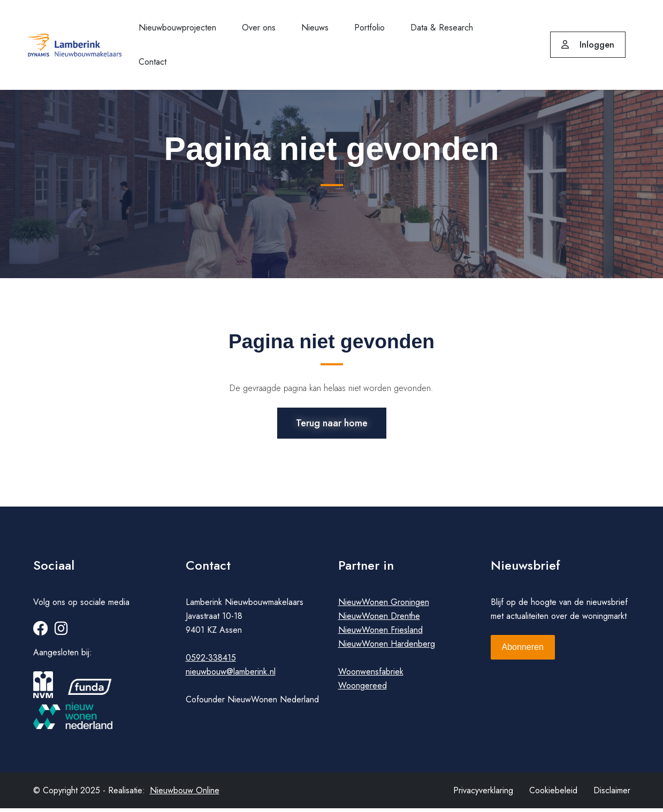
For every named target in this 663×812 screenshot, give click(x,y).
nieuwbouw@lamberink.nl (231, 675)
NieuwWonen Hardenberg (387, 648)
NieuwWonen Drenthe (379, 620)
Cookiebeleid (553, 794)
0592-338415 (211, 661)
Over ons (259, 28)
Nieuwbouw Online (185, 794)
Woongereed (363, 689)
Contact (153, 62)
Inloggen (588, 45)
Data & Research (442, 28)
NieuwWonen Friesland (380, 634)
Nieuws (315, 28)
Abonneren (523, 651)
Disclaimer (612, 794)
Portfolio (369, 28)
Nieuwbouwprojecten (177, 28)
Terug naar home (332, 422)
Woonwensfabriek (371, 675)
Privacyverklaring (483, 794)
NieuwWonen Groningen (384, 606)
